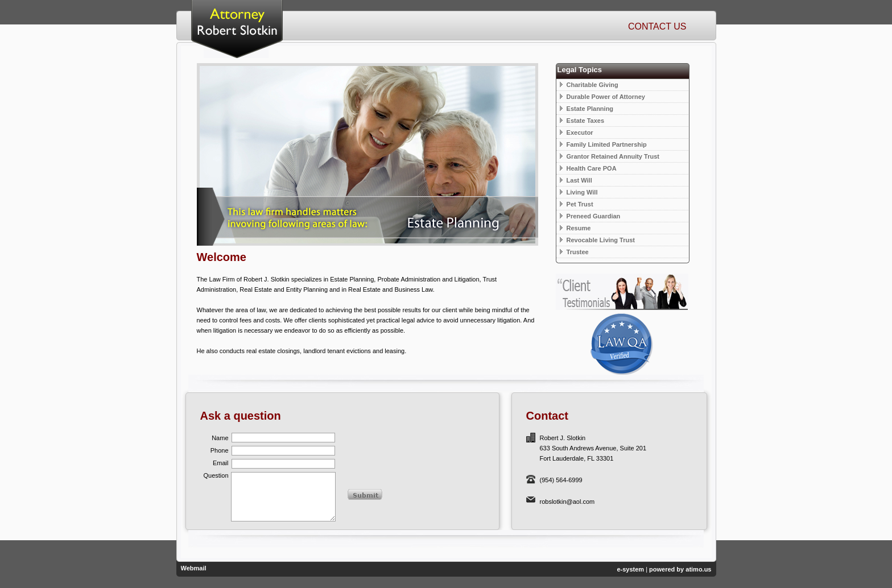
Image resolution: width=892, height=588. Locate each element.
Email (221, 463)
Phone (220, 450)
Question (216, 475)
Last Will (576, 180)
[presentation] (414, 450)
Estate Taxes (582, 121)
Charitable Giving (589, 85)
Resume (575, 228)
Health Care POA (588, 168)
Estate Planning (587, 109)
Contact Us (657, 26)
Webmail (194, 568)
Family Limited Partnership (603, 144)
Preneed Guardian (590, 216)
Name (220, 438)
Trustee (574, 252)
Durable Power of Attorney (602, 97)
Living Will (579, 192)
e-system (630, 569)
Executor (577, 132)
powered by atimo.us (680, 569)
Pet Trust (577, 204)
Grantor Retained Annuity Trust (610, 156)
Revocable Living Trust (597, 240)
